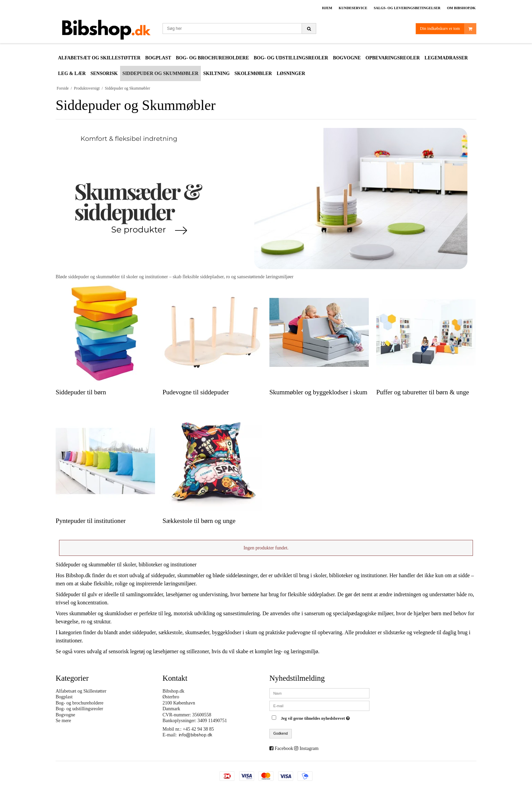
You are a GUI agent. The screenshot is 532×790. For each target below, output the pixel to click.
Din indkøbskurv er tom (448, 29)
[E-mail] (319, 705)
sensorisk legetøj (127, 651)
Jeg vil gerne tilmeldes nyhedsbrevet (316, 717)
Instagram (309, 748)
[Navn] (319, 693)
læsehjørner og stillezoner (181, 651)
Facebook (284, 748)
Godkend (281, 733)
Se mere (63, 721)
